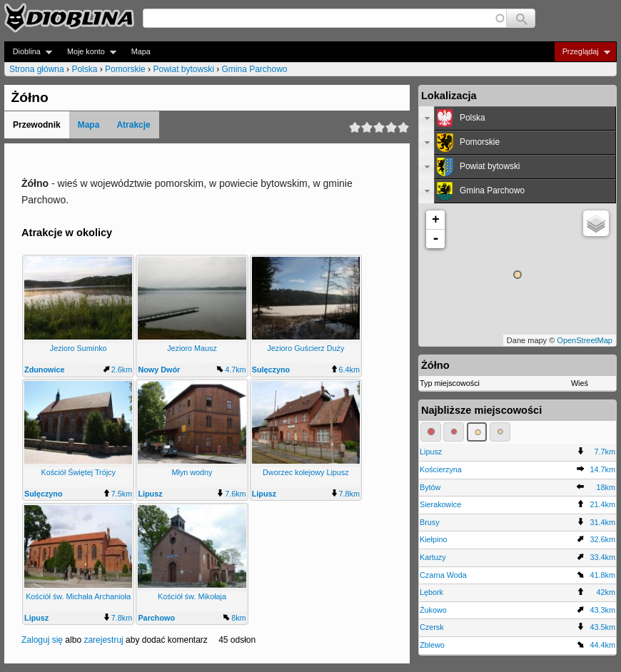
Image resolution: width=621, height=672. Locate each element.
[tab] (517, 118)
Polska (84, 69)
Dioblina (28, 52)
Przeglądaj (582, 52)
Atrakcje (133, 125)
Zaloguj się (42, 640)
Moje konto (87, 52)
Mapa (141, 51)
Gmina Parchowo (255, 69)
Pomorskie (125, 69)
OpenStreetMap (585, 340)
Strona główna (37, 69)
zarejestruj (103, 640)
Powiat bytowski (183, 69)
